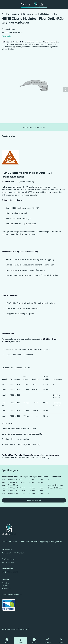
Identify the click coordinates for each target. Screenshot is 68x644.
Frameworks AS (24, 629)
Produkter (20, 641)
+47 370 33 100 (8, 562)
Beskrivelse (27, 127)
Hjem (7, 641)
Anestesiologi (16, 14)
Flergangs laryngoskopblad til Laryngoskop (40, 14)
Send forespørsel (34, 500)
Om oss (34, 641)
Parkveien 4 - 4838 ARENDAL (13, 553)
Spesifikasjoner (40, 127)
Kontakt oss (48, 641)
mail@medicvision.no (10, 572)
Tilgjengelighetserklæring (12, 594)
